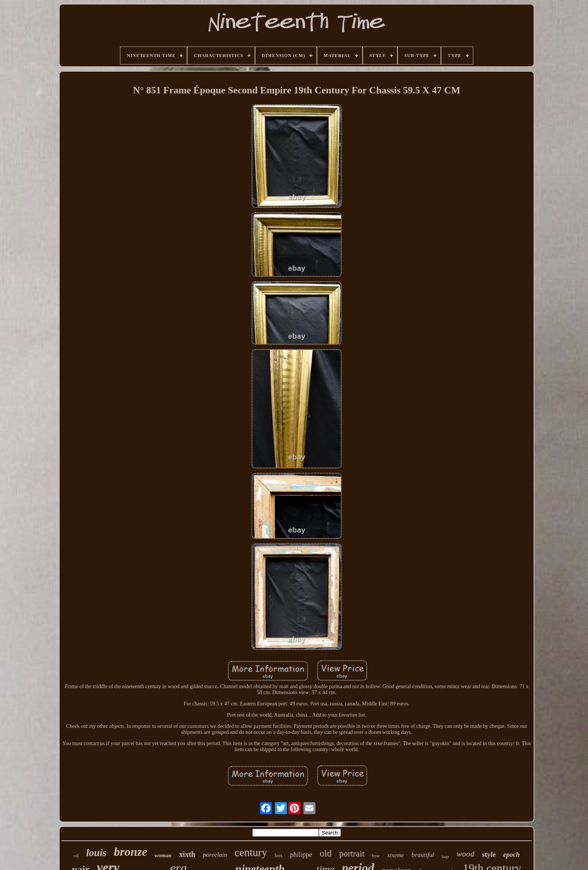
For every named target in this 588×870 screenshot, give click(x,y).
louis (96, 853)
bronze (131, 852)
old (325, 853)
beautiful (423, 855)
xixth (187, 854)
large (445, 857)
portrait (352, 854)
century (251, 852)
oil (76, 856)
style (489, 854)
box (278, 856)
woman (163, 855)
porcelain (215, 855)
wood (465, 854)
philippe (301, 855)
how (376, 856)
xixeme (396, 855)
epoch (511, 855)
